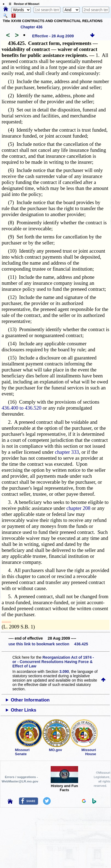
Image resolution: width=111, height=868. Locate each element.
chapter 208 (78, 508)
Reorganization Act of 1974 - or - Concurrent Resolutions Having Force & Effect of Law (53, 662)
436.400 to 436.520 (22, 408)
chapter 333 (67, 452)
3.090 (64, 672)
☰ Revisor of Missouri (23, 4)
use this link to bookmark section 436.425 (48, 644)
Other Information (30, 700)
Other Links (23, 710)
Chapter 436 (32, 27)
